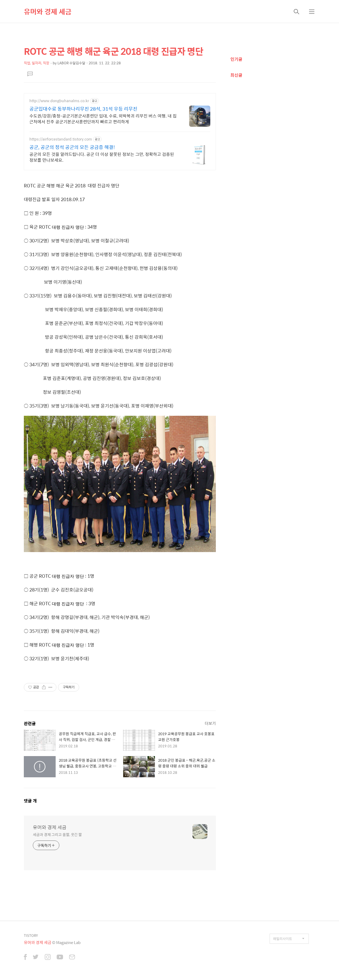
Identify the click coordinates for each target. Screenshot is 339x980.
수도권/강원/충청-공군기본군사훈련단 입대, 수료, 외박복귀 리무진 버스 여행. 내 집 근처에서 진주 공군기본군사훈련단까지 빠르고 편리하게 (103, 119)
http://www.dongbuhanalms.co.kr (59, 101)
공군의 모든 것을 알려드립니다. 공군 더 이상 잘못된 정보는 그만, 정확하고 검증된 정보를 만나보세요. (102, 157)
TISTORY (31, 935)
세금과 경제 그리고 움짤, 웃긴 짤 (57, 834)
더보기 (210, 723)
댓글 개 (30, 801)
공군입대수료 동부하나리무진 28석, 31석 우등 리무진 (83, 109)
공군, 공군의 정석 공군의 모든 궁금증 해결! (72, 147)
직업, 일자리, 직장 (37, 63)
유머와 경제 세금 (48, 11)
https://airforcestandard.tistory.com (61, 139)
